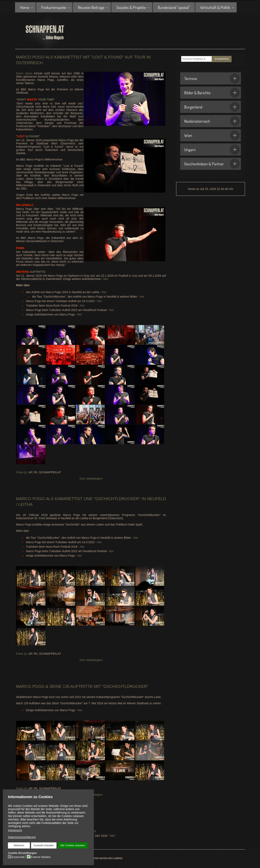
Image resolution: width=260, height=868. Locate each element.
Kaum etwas (25, 73)
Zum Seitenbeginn (91, 479)
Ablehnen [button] (19, 845)
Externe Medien (41, 857)
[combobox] (196, 59)
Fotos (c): (22, 472)
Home (25, 7)
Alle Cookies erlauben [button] (73, 845)
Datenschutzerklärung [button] (22, 837)
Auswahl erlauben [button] (44, 845)
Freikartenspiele (54, 7)
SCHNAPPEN (222, 59)
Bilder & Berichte (212, 93)
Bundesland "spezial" (174, 7)
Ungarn (212, 150)
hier (106, 279)
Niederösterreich (212, 121)
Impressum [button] (15, 830)
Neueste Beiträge (91, 7)
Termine (212, 78)
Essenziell (18, 857)
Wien (212, 135)
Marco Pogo (30, 499)
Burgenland (212, 107)
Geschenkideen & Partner (212, 164)
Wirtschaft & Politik (215, 7)
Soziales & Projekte (131, 7)
